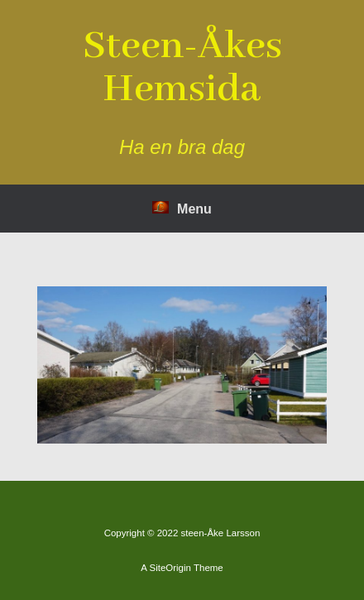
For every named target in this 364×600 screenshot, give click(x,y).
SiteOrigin (170, 568)
